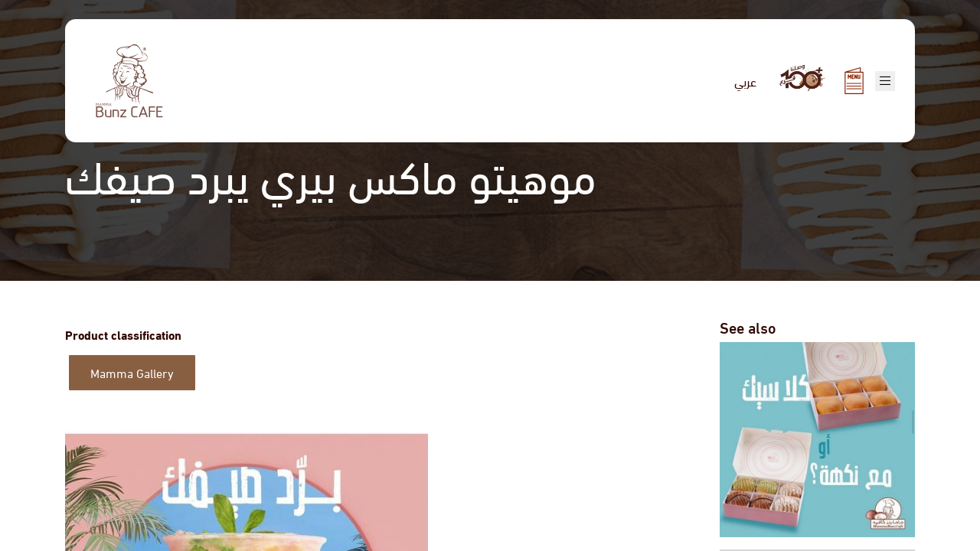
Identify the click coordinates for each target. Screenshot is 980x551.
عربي (745, 81)
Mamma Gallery (132, 372)
